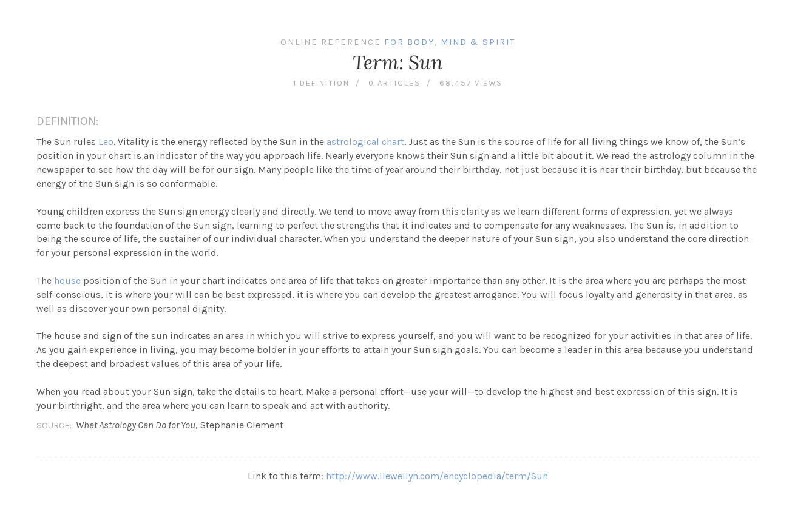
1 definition (321, 83)
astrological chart (365, 142)
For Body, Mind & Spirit (450, 42)
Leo (106, 142)
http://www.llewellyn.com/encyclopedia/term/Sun (437, 476)
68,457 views (471, 83)
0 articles (394, 83)
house (67, 281)
